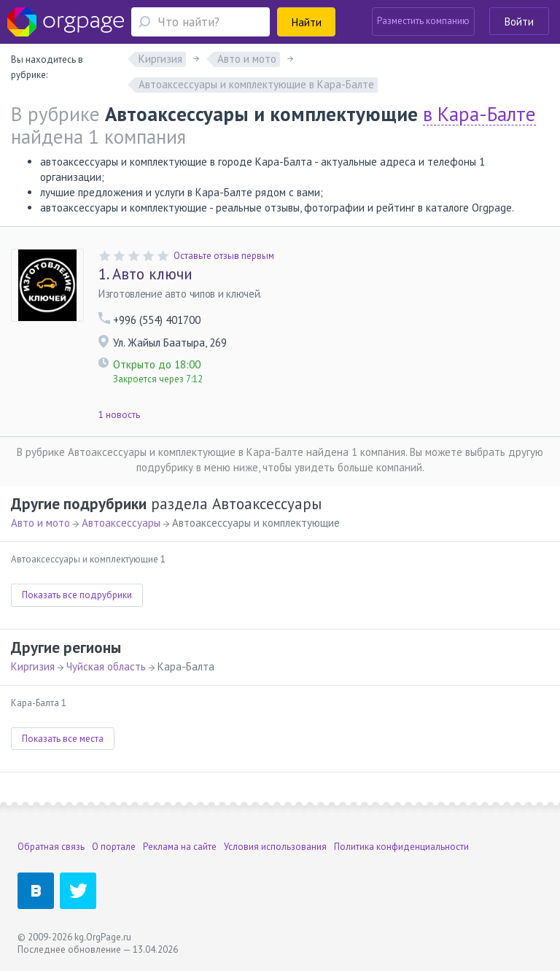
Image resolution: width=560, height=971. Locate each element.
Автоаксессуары (121, 523)
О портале (114, 847)
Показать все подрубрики (77, 595)
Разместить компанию (423, 21)
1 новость (119, 415)
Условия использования (275, 847)
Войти (519, 22)
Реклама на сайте (180, 847)
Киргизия (33, 666)
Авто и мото (40, 523)
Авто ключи (145, 274)
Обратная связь (51, 847)
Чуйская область (106, 666)
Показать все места (63, 739)
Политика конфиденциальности (401, 847)
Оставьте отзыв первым (224, 256)
